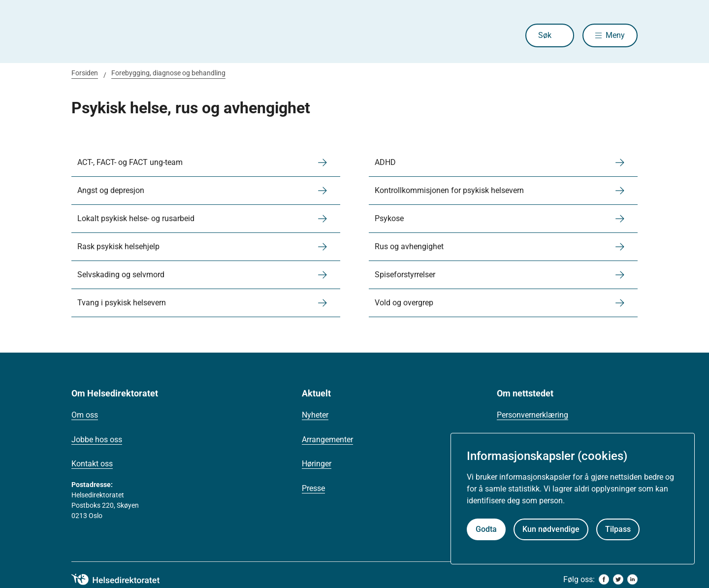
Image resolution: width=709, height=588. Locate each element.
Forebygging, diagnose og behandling (168, 73)
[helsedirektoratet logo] (123, 580)
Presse (313, 488)
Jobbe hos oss (97, 440)
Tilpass (618, 529)
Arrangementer (327, 440)
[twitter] (618, 579)
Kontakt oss (92, 464)
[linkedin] (632, 579)
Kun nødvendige (551, 529)
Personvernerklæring (532, 415)
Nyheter (315, 415)
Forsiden (85, 73)
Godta (486, 529)
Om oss (85, 415)
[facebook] (604, 579)
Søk (545, 35)
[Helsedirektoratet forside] (142, 35)
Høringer (317, 464)
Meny (615, 35)
